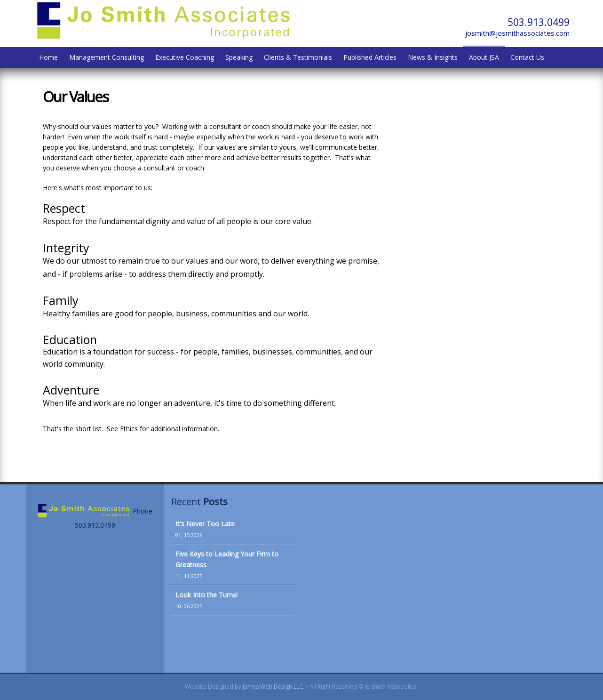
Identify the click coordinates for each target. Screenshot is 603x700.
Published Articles (370, 57)
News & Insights (433, 57)
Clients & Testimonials (298, 57)
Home (48, 57)
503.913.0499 (539, 22)
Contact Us (527, 57)
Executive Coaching (185, 57)
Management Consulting (107, 57)
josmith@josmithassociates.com (517, 33)
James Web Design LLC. (274, 687)
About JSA (484, 57)
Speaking (239, 57)
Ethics (129, 429)
